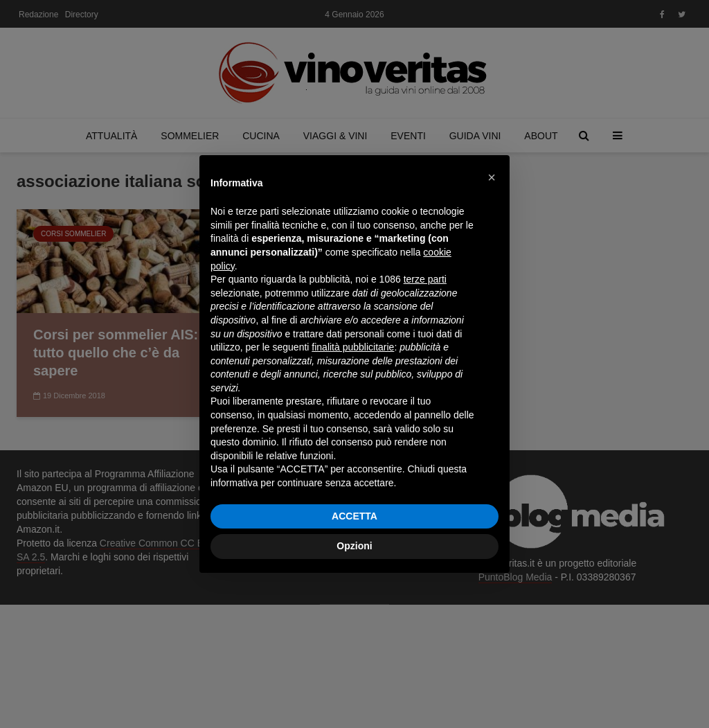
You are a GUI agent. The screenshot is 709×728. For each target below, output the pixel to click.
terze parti (425, 279)
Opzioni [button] (354, 546)
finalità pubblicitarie (353, 347)
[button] (492, 177)
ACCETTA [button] (354, 516)
